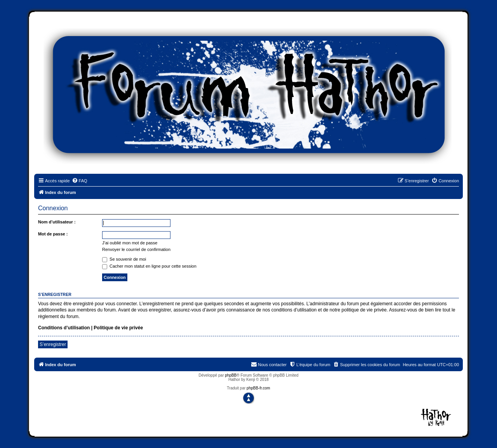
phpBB (231, 375)
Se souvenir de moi (124, 259)
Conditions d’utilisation (64, 328)
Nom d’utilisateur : (57, 222)
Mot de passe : (53, 234)
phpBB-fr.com (258, 388)
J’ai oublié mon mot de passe (130, 243)
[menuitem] (80, 181)
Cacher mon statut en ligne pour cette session (149, 266)
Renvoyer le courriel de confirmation (136, 249)
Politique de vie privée (118, 328)
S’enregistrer (53, 344)
